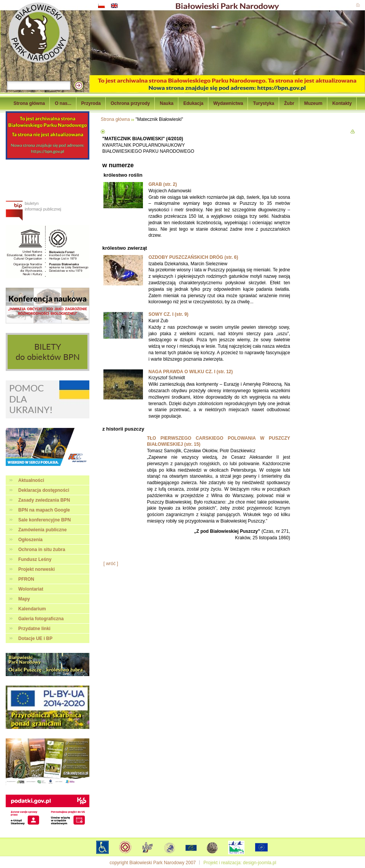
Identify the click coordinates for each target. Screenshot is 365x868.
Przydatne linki (34, 629)
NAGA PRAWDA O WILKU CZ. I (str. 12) (190, 372)
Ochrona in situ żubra (42, 550)
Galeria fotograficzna (41, 619)
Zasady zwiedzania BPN (44, 500)
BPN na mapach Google (44, 510)
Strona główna (29, 103)
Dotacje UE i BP (35, 638)
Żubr (289, 103)
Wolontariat (31, 589)
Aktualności (31, 480)
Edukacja (193, 103)
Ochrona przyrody (130, 103)
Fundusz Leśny (35, 559)
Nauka (167, 103)
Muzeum (313, 103)
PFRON (26, 579)
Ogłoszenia (30, 540)
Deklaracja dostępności (44, 490)
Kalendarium (32, 609)
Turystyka (263, 103)
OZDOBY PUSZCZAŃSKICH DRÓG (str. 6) (193, 257)
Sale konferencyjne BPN (44, 520)
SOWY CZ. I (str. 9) (168, 314)
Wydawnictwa (228, 103)
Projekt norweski (36, 569)
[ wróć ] (111, 564)
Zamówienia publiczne (42, 530)
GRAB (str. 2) (163, 184)
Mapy (24, 599)
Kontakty (342, 103)
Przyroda (91, 103)
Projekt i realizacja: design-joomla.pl (240, 863)
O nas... (63, 103)
